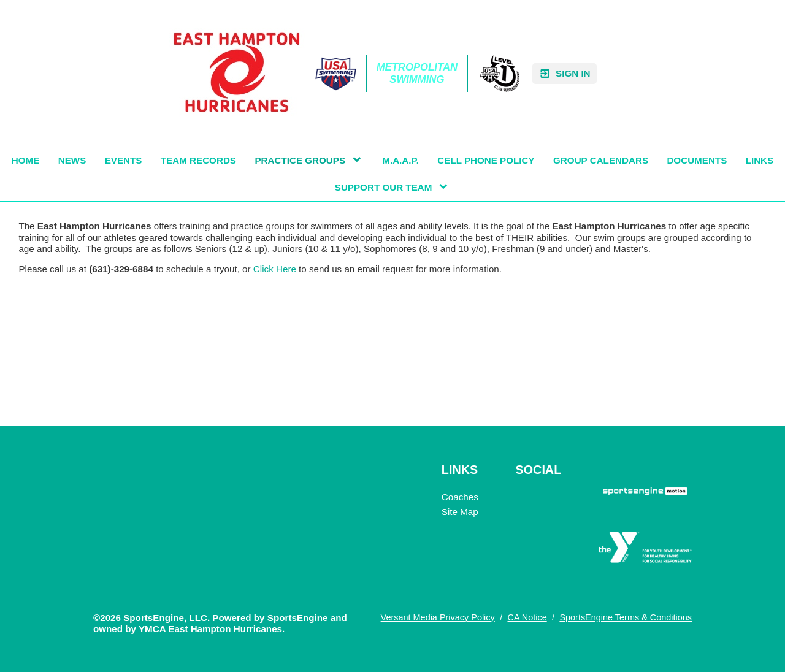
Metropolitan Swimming (417, 73)
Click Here (275, 269)
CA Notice (527, 617)
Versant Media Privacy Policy (438, 617)
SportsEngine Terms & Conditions (626, 617)
